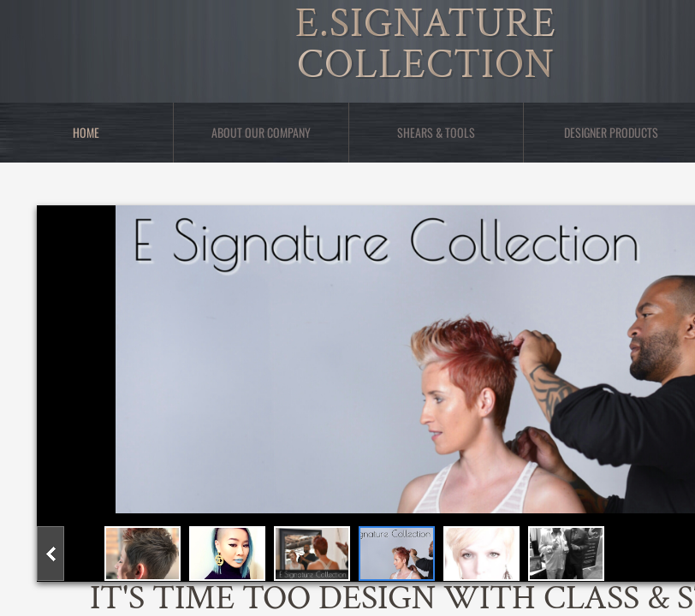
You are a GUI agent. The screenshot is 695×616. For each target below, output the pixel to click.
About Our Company (261, 132)
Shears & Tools (436, 132)
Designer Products (611, 132)
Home (86, 132)
